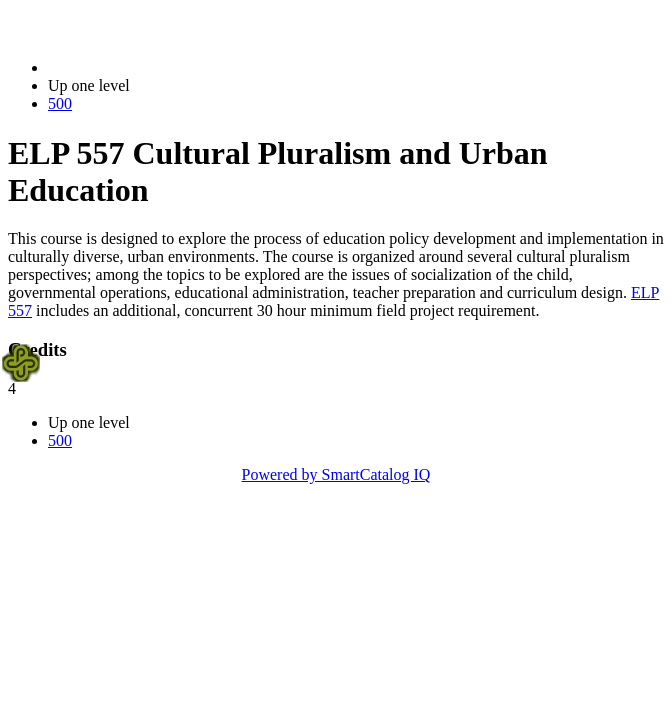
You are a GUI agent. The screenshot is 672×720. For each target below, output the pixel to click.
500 (60, 103)
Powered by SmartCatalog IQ (336, 474)
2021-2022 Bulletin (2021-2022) (152, 67)
